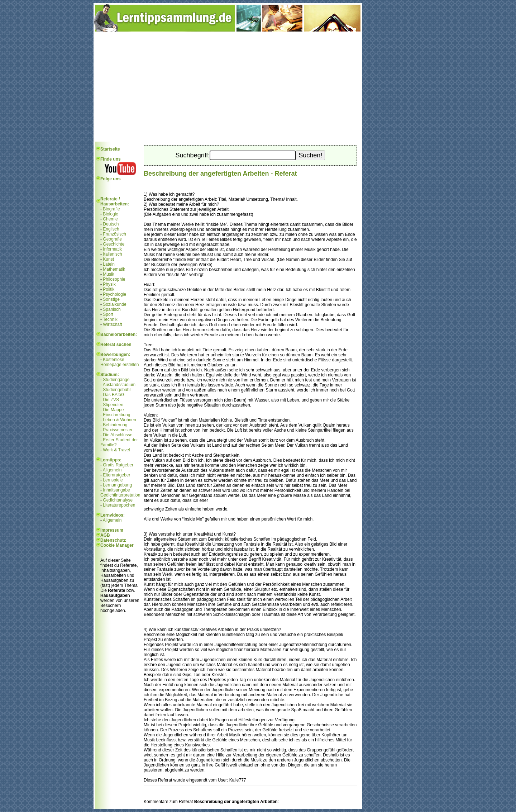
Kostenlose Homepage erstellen (120, 362)
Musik (108, 274)
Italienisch (112, 254)
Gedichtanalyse (118, 500)
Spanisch (112, 309)
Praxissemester (118, 430)
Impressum (112, 530)
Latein (109, 264)
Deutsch (111, 224)
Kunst (108, 259)
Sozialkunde (114, 304)
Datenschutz (113, 540)
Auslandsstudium (119, 385)
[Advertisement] (228, 88)
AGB (105, 535)
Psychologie (114, 294)
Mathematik (114, 269)
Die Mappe (113, 410)
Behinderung (115, 425)
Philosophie (114, 279)
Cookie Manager (117, 545)
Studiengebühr (117, 390)
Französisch (114, 234)
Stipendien (113, 405)
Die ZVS (111, 400)
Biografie (111, 209)
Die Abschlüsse (118, 435)
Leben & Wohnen (120, 420)
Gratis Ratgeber (118, 465)
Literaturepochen (119, 505)
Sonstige (111, 299)
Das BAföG (114, 395)
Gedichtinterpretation (120, 495)
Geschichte (114, 244)
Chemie (110, 219)
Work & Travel (116, 450)
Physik (109, 284)
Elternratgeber (116, 475)
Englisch (111, 229)
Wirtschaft (112, 324)
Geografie (112, 239)
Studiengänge (116, 380)
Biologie (111, 214)
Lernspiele (113, 480)
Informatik (112, 249)
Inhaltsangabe (116, 490)
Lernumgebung (117, 485)
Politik (109, 289)
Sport (108, 314)
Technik (110, 319)
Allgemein (112, 470)
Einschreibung (116, 415)
